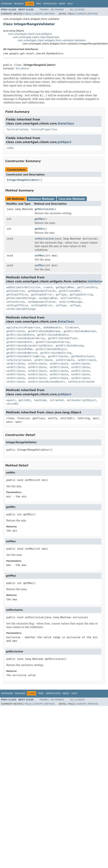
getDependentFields (42, 291)
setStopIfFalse (17, 305)
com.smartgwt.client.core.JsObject (30, 34)
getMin (39, 229)
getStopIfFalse (17, 295)
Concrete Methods (72, 199)
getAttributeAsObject (51, 349)
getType (61, 295)
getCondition (16, 291)
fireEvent (72, 327)
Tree (38, 4)
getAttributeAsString (56, 353)
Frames (44, 10)
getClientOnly (87, 287)
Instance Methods (41, 199)
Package (19, 4)
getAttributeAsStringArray (26, 356)
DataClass (66, 123)
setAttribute (43, 360)
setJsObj (12, 404)
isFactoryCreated (19, 360)
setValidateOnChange (21, 309)
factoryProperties (44, 129)
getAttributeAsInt (19, 342)
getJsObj (25, 400)
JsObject (65, 142)
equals (11, 400)
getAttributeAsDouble (53, 335)
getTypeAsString (81, 295)
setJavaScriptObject (81, 400)
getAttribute (16, 331)
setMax (39, 256)
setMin (39, 265)
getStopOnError (42, 295)
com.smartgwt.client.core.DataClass (36, 37)
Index (62, 4)
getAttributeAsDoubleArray (26, 338)
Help (70, 4)
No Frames (57, 10)
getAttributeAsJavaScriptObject (29, 346)
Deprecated (50, 4)
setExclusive (44, 239)
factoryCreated (17, 129)
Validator (23, 68)
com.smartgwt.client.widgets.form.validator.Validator (52, 40)
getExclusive (44, 209)
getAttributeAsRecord (22, 353)
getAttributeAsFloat (63, 338)
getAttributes (58, 356)
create (48, 287)
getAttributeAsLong (70, 346)
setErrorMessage (71, 302)
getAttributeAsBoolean (44, 331)
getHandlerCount (83, 356)
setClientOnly (70, 298)
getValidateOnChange (21, 298)
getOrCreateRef (70, 291)
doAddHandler (53, 327)
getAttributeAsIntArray (53, 342)
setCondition (16, 302)
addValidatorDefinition (23, 287)
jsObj (10, 148)
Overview (6, 4)
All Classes (77, 10)
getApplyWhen (65, 287)
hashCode (40, 400)
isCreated (57, 400)
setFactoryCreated (81, 382)
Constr (38, 14)
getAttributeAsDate (20, 335)
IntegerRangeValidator (23, 180)
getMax (39, 219)
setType (61, 305)
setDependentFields (42, 302)
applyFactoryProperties (23, 327)
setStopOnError (42, 305)
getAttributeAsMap (19, 349)
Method (50, 14)
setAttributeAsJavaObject (46, 382)
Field (28, 14)
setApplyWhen (48, 298)
